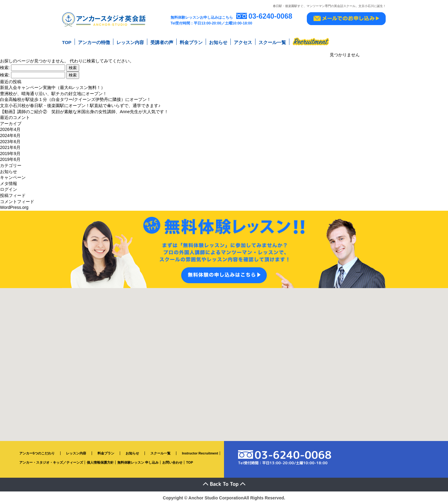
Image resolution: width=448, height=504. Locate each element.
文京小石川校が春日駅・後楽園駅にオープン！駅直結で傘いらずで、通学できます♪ (80, 106)
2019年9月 (10, 153)
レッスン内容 (130, 42)
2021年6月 (10, 147)
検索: (5, 67)
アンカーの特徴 (94, 42)
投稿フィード (13, 195)
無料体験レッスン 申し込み (138, 462)
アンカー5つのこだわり (37, 453)
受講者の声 (162, 42)
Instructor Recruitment (200, 453)
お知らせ (218, 42)
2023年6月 (10, 141)
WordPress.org (14, 207)
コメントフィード (17, 201)
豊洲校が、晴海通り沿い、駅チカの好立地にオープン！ (53, 93)
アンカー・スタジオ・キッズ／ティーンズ (51, 462)
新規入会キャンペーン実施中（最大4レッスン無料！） (53, 87)
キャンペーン (13, 177)
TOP (67, 42)
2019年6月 (10, 159)
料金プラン (191, 42)
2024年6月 (10, 135)
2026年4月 (10, 129)
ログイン (9, 189)
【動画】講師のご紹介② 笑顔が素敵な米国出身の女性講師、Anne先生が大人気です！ (84, 111)
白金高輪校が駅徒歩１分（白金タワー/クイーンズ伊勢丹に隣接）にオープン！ (75, 99)
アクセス (243, 42)
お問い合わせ (172, 462)
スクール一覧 (272, 42)
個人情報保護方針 (100, 462)
